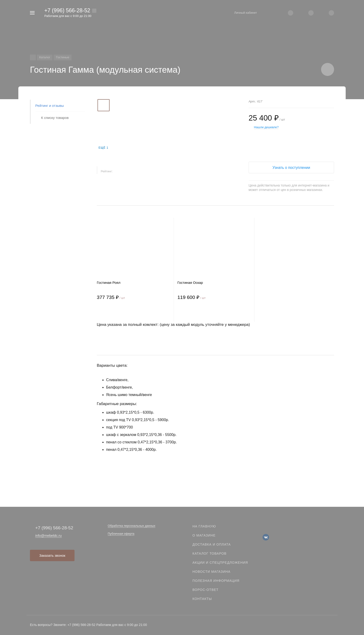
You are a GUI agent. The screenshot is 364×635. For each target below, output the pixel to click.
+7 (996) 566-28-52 (67, 10)
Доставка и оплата (212, 544)
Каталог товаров (210, 553)
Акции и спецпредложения (220, 563)
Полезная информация (216, 581)
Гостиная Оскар (190, 283)
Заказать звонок (52, 555)
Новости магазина (211, 572)
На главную (204, 526)
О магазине (204, 535)
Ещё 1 (103, 148)
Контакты (202, 599)
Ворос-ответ (205, 590)
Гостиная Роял (109, 283)
